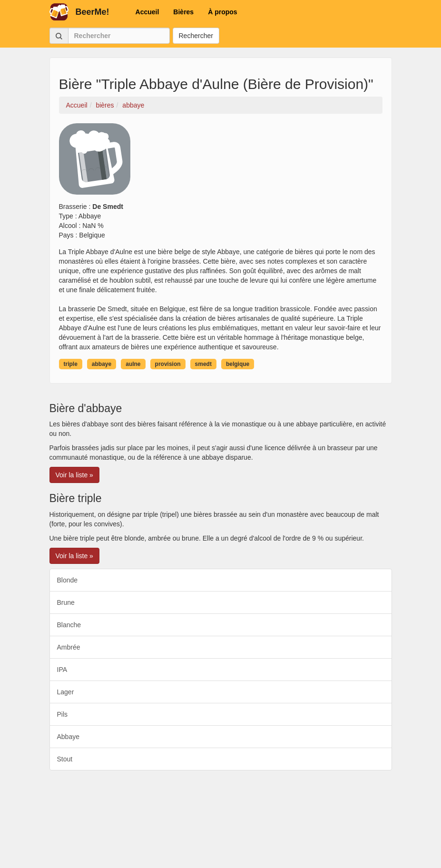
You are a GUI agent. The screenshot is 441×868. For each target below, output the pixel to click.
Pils (63, 714)
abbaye (102, 364)
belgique (238, 364)
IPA (62, 670)
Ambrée (69, 647)
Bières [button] (183, 12)
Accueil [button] (147, 12)
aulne (133, 364)
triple (71, 364)
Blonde (68, 580)
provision (168, 364)
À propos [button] (222, 12)
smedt (203, 364)
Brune (66, 602)
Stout (65, 759)
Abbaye (68, 737)
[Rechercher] (119, 36)
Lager (66, 692)
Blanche (69, 625)
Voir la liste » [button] (74, 475)
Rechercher (196, 36)
